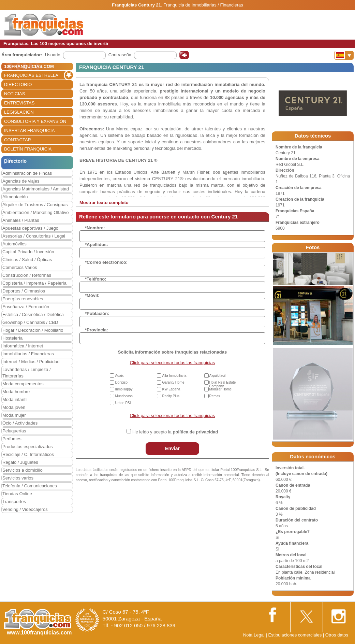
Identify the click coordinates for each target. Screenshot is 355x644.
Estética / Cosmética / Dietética (33, 314)
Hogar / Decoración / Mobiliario (33, 330)
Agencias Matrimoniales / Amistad (36, 189)
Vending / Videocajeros (25, 509)
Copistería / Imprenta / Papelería (34, 283)
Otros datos (337, 635)
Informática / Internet (23, 346)
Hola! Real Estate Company (223, 384)
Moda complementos (23, 384)
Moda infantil (15, 399)
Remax (215, 396)
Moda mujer (14, 415)
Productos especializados (27, 447)
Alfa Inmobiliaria (174, 376)
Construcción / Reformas (27, 275)
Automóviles (14, 244)
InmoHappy (124, 389)
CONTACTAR (18, 140)
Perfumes (12, 439)
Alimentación (15, 197)
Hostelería (12, 338)
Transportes (14, 502)
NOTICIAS (14, 94)
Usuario (53, 55)
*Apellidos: (97, 245)
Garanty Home (173, 382)
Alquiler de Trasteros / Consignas (35, 205)
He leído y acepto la (175, 432)
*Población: (97, 313)
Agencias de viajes (21, 181)
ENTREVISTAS (19, 103)
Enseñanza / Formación (26, 307)
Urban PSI (123, 403)
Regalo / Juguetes (20, 462)
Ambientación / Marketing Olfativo (35, 212)
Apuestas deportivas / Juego (30, 228)
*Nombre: (95, 228)
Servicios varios (18, 478)
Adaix (119, 376)
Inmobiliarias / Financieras (28, 354)
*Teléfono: (96, 279)
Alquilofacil (218, 376)
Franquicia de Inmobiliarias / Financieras (203, 5)
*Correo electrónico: (106, 262)
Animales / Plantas (21, 220)
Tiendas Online (17, 494)
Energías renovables (23, 299)
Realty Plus (171, 396)
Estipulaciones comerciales (295, 635)
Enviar (172, 448)
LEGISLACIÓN (19, 112)
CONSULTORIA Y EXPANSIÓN (35, 121)
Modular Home (221, 389)
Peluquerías (14, 431)
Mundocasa (124, 396)
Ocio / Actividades (20, 423)
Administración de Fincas (27, 173)
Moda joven (14, 407)
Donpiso (121, 382)
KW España (171, 389)
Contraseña (120, 55)
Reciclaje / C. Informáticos (28, 454)
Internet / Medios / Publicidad (31, 362)
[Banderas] (344, 55)
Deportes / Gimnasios (24, 291)
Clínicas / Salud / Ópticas (27, 260)
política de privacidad (196, 432)
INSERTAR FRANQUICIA (29, 131)
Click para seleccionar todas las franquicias (172, 363)
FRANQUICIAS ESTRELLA (31, 75)
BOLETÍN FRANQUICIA (28, 149)
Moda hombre (16, 392)
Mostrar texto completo (104, 203)
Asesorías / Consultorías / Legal (34, 236)
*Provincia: (97, 330)
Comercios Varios (20, 267)
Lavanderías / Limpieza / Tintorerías (27, 373)
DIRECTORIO (18, 84)
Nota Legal (254, 635)
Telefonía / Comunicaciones (30, 486)
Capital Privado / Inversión (28, 252)
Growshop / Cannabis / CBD (30, 322)
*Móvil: (92, 295)
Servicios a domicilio (23, 470)
